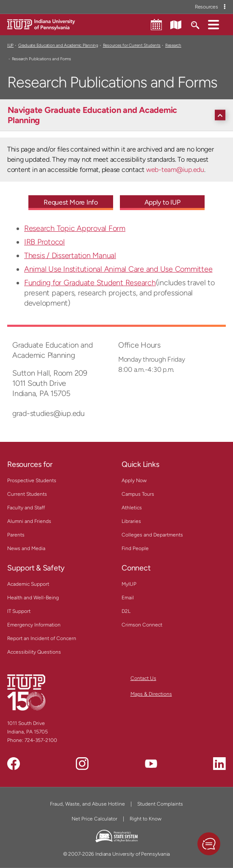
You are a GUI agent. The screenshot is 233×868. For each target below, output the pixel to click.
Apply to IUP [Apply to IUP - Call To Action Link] (162, 202)
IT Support (19, 611)
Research (173, 45)
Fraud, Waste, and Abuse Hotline (87, 804)
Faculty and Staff (26, 508)
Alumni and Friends (29, 521)
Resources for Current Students (132, 45)
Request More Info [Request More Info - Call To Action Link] (71, 202)
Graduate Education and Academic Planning (58, 45)
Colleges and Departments (152, 535)
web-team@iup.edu (175, 170)
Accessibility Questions (34, 652)
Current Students (27, 494)
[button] (214, 24)
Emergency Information (34, 625)
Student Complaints (160, 804)
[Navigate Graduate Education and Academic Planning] (119, 115)
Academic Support (28, 584)
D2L (126, 611)
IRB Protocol (44, 242)
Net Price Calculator (94, 819)
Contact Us (143, 678)
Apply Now (134, 480)
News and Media (26, 548)
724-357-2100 (41, 740)
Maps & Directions (151, 694)
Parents (16, 535)
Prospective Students (32, 480)
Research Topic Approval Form (75, 228)
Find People (135, 548)
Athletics (132, 508)
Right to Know (146, 819)
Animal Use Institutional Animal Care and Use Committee (118, 269)
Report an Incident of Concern (42, 638)
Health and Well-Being (33, 598)
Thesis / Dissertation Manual (70, 256)
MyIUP (129, 584)
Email (128, 598)
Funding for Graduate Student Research (90, 283)
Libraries (131, 521)
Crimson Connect (142, 625)
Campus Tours (138, 494)
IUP (10, 45)
